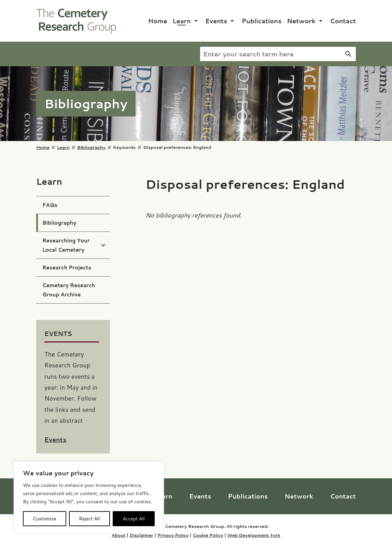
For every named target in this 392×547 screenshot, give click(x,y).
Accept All (134, 519)
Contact (343, 21)
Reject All (89, 519)
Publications (262, 21)
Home (158, 21)
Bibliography (91, 147)
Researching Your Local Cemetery (66, 245)
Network (301, 21)
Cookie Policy (208, 535)
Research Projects (67, 268)
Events (216, 21)
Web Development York (254, 535)
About (118, 535)
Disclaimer (141, 535)
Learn (181, 21)
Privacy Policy (173, 535)
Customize (45, 519)
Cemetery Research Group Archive (69, 290)
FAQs (50, 205)
